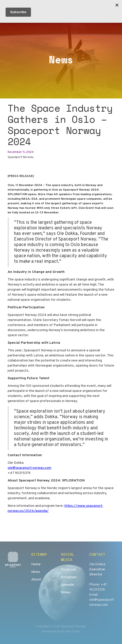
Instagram (69, 577)
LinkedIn (67, 585)
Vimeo (66, 592)
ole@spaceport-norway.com (29, 468)
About (36, 580)
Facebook (68, 570)
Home (36, 564)
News (36, 572)
